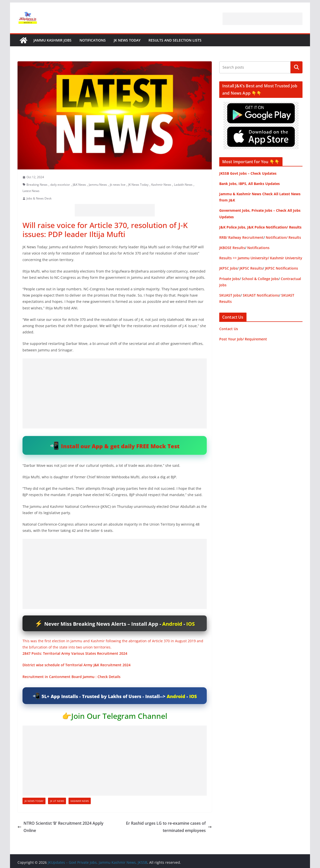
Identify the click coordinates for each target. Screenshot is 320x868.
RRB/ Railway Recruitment (241, 237)
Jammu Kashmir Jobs (52, 40)
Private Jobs (229, 279)
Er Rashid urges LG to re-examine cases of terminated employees (169, 827)
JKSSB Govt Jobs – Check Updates (248, 173)
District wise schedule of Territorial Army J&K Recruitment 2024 (76, 665)
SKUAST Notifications (261, 295)
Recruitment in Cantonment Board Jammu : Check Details (71, 677)
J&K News (79, 185)
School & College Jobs (260, 279)
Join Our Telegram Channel (119, 716)
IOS (190, 624)
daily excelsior (60, 185)
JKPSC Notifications (281, 268)
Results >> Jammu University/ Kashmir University (261, 258)
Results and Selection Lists (175, 40)
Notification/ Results (283, 237)
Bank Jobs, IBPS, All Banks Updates (249, 184)
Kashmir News (161, 185)
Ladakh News (183, 185)
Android (172, 624)
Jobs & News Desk (39, 198)
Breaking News (37, 185)
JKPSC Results (251, 268)
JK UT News (57, 801)
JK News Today (127, 40)
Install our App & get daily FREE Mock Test (120, 446)
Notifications (93, 40)
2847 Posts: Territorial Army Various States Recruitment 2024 (75, 653)
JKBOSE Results (232, 248)
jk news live (118, 185)
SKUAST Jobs (230, 295)
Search (296, 67)
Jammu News (98, 185)
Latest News (31, 191)
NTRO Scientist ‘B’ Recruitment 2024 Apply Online (60, 827)
